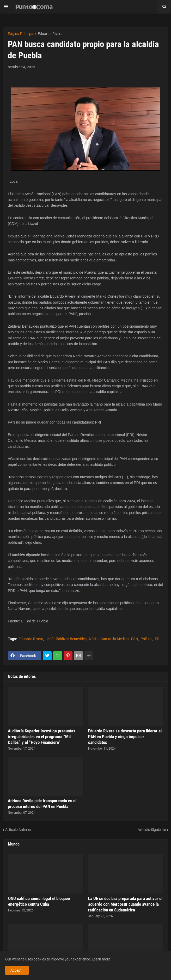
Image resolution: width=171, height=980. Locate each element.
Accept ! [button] (17, 970)
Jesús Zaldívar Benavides (66, 639)
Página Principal (21, 34)
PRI (158, 639)
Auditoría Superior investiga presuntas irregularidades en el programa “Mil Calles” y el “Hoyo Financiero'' (42, 737)
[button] (6, 7)
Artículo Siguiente (152, 830)
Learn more (101, 959)
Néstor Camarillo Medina (109, 639)
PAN (135, 639)
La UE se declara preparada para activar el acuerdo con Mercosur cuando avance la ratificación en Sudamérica (125, 904)
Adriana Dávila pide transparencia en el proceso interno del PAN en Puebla (42, 804)
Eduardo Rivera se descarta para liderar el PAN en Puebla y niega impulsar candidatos (125, 737)
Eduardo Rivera (50, 34)
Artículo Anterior (18, 830)
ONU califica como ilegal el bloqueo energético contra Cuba (39, 901)
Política (146, 639)
